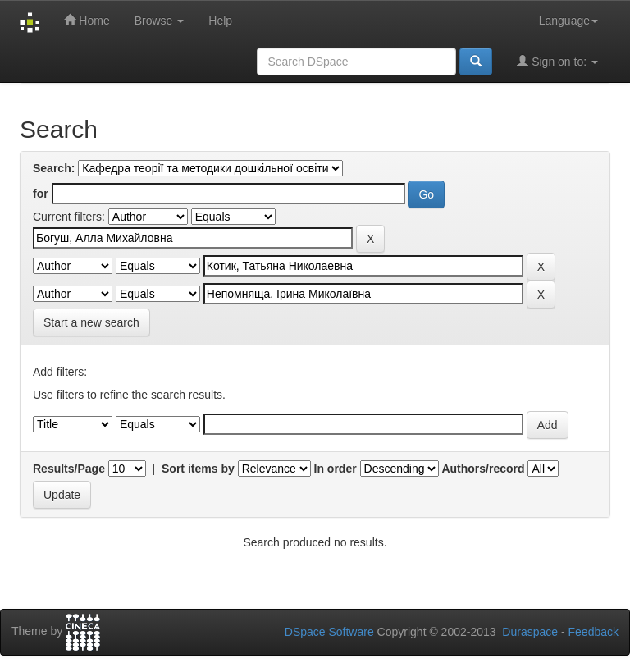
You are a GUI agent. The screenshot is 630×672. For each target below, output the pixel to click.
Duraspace (530, 632)
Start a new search (91, 322)
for (41, 194)
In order (336, 469)
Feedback (593, 632)
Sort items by (198, 469)
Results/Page (69, 469)
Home (87, 20)
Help (220, 21)
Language (568, 21)
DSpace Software (329, 632)
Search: (54, 168)
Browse (160, 21)
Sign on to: (557, 61)
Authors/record (483, 469)
